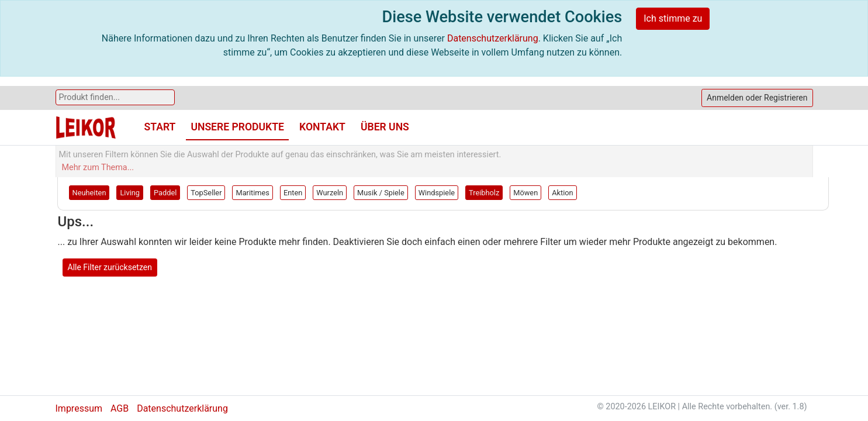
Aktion (563, 193)
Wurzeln (330, 193)
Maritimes (253, 193)
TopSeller (206, 193)
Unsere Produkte (237, 127)
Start (160, 127)
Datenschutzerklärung (493, 38)
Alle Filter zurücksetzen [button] (110, 267)
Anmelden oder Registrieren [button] (757, 98)
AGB (120, 408)
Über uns (385, 127)
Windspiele (437, 193)
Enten (293, 193)
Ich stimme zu (673, 18)
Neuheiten (89, 193)
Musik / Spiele (381, 193)
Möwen (525, 193)
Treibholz (484, 193)
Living (130, 193)
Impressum (79, 408)
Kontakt (322, 127)
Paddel (165, 193)
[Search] (115, 98)
